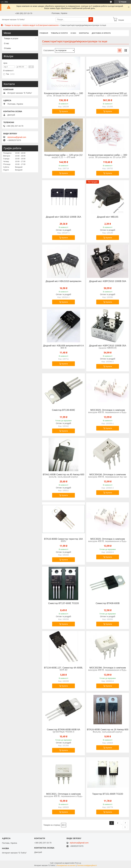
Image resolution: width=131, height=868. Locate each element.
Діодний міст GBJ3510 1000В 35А (63, 217)
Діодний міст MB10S (108, 217)
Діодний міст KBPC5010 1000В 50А (108, 281)
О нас (73, 33)
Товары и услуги (59, 33)
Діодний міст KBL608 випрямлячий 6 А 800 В (63, 347)
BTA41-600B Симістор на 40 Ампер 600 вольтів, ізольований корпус (63, 476)
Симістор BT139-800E (63, 410)
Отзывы (7, 48)
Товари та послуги (13, 25)
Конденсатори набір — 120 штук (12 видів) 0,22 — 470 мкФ (63, 156)
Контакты (84, 33)
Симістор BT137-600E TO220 (64, 603)
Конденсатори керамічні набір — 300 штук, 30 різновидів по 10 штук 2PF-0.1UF (108, 157)
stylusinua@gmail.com (17, 137)
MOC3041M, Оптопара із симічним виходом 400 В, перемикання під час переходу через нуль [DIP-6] (108, 477)
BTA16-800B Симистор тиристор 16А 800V (63, 540)
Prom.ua (78, 863)
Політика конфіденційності (87, 865)
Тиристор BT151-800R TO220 (108, 794)
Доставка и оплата (101, 33)
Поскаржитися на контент (66, 865)
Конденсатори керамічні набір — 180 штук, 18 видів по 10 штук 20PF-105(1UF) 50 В (64, 96)
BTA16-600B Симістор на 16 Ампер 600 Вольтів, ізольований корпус (108, 731)
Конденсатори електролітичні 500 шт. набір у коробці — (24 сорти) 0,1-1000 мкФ (108, 96)
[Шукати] (91, 20)
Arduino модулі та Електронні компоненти (41, 25)
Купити (65, 111)
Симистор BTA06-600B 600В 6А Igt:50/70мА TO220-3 (63, 731)
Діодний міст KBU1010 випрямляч (63, 281)
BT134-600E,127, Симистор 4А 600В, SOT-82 (64, 669)
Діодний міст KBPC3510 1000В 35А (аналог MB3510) (108, 347)
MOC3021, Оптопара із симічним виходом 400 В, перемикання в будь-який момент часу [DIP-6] (63, 796)
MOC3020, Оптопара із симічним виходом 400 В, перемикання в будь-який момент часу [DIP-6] (108, 412)
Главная (44, 33)
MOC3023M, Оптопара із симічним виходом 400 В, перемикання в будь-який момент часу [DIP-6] (108, 670)
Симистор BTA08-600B (108, 603)
